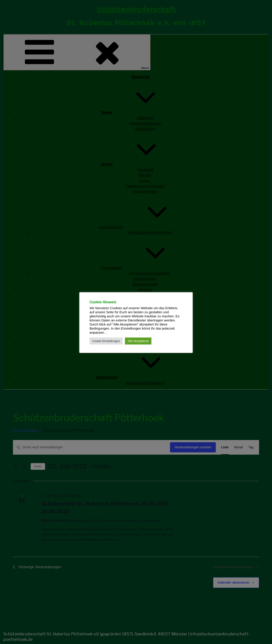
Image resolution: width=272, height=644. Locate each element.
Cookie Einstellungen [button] (106, 341)
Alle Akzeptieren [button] (138, 341)
